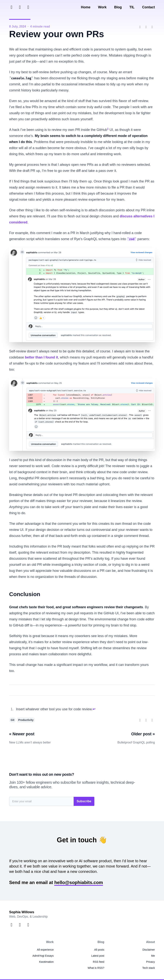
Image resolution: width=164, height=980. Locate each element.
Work (102, 7)
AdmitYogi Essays (43, 956)
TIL (132, 7)
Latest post (98, 956)
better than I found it (41, 357)
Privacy (150, 962)
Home (86, 7)
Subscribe (84, 801)
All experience (45, 950)
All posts (99, 950)
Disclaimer (149, 950)
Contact (148, 7)
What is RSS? (96, 968)
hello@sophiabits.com (78, 882)
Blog (118, 7)
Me (153, 956)
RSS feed (99, 962)
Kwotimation (46, 962)
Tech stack (149, 968)
